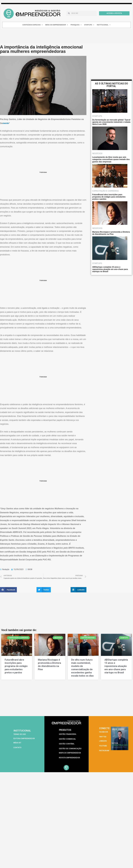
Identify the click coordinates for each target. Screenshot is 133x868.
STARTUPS (89, 25)
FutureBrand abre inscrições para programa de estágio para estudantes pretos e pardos (16, 666)
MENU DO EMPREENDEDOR (57, 25)
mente (6, 123)
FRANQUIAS (76, 25)
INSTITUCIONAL (104, 25)
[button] (8, 590)
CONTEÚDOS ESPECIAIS (33, 25)
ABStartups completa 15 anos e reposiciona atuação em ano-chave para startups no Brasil (116, 666)
